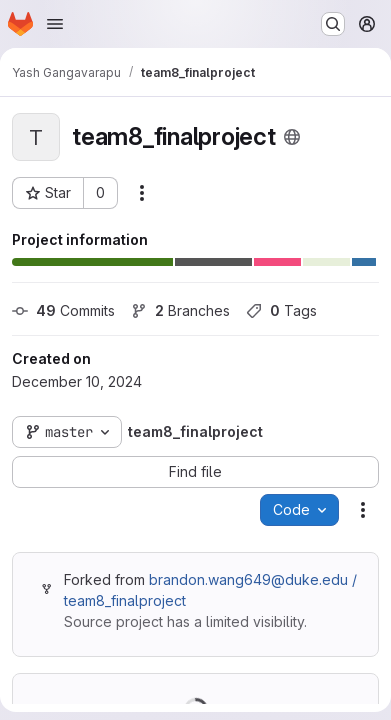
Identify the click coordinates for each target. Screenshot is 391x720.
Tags (281, 310)
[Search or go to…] (333, 24)
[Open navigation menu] (55, 24)
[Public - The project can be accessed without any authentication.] (292, 137)
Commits (63, 310)
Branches (180, 310)
